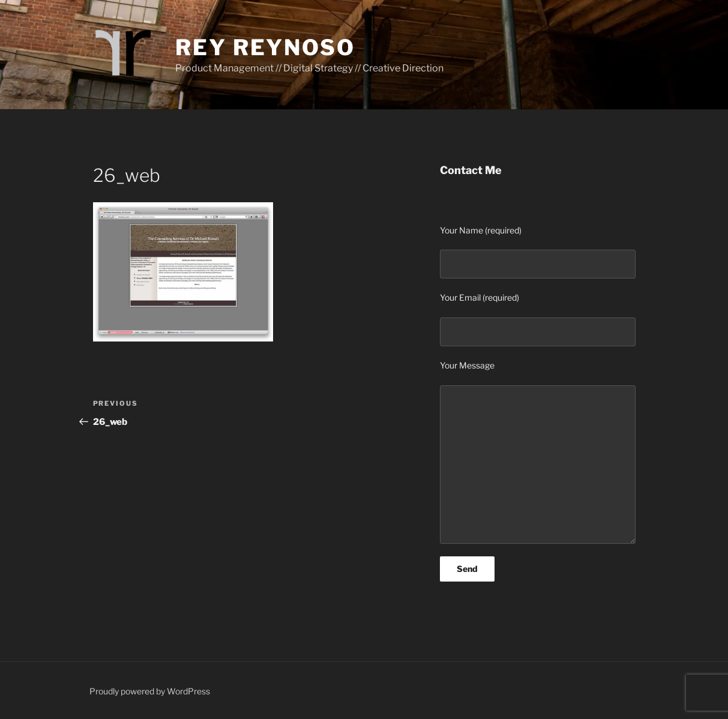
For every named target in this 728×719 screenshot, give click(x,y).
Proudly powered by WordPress (150, 691)
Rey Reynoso (265, 47)
